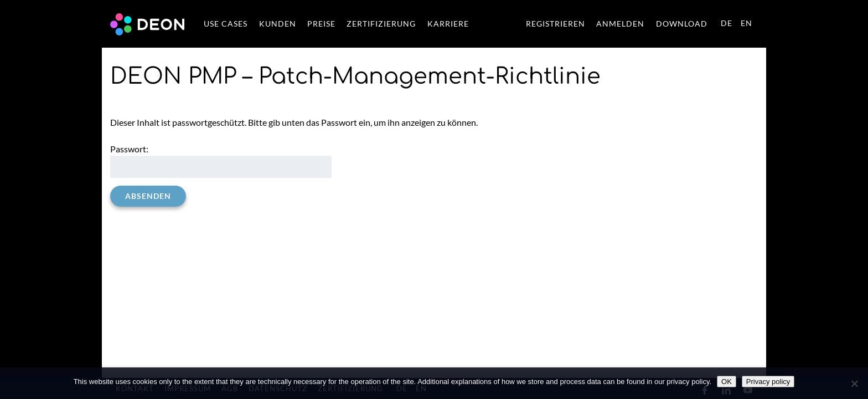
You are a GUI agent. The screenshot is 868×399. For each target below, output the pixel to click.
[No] (854, 383)
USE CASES (226, 24)
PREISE (321, 24)
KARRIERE (448, 24)
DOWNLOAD (682, 24)
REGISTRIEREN (556, 24)
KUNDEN (278, 24)
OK (727, 382)
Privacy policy (768, 382)
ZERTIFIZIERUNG (381, 24)
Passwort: (221, 161)
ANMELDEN (620, 24)
